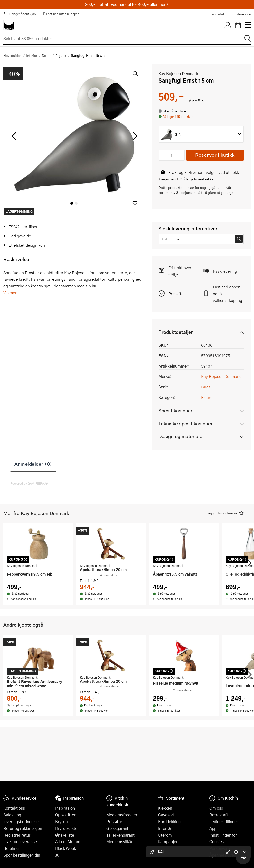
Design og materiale (180, 436)
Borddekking (169, 821)
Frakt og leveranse (20, 842)
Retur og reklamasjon (23, 828)
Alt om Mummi (68, 842)
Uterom (165, 835)
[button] (135, 203)
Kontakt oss (14, 808)
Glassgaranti (118, 828)
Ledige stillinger (224, 821)
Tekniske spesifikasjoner (186, 423)
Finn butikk (217, 14)
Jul (58, 855)
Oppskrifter (65, 815)
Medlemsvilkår (120, 842)
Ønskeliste (65, 835)
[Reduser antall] (163, 155)
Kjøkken (165, 808)
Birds (206, 387)
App (213, 828)
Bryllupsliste (66, 828)
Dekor (46, 55)
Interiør (32, 55)
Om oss (216, 808)
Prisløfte (176, 294)
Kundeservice (241, 14)
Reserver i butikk (215, 155)
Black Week (65, 848)
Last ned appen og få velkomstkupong (227, 294)
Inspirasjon (65, 808)
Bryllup (61, 821)
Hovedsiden (13, 55)
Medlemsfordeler (122, 815)
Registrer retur (17, 835)
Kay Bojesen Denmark (178, 74)
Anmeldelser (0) (33, 464)
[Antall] (172, 155)
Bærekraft (219, 815)
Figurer (61, 55)
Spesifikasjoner (175, 411)
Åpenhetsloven (223, 855)
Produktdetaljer (176, 332)
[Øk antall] (180, 155)
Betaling (11, 848)
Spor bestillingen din (22, 855)
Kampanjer (168, 842)
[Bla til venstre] (14, 136)
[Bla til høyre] (134, 136)
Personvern (220, 848)
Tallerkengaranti (121, 835)
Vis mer (10, 293)
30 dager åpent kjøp (20, 14)
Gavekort (166, 815)
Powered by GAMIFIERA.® (29, 483)
